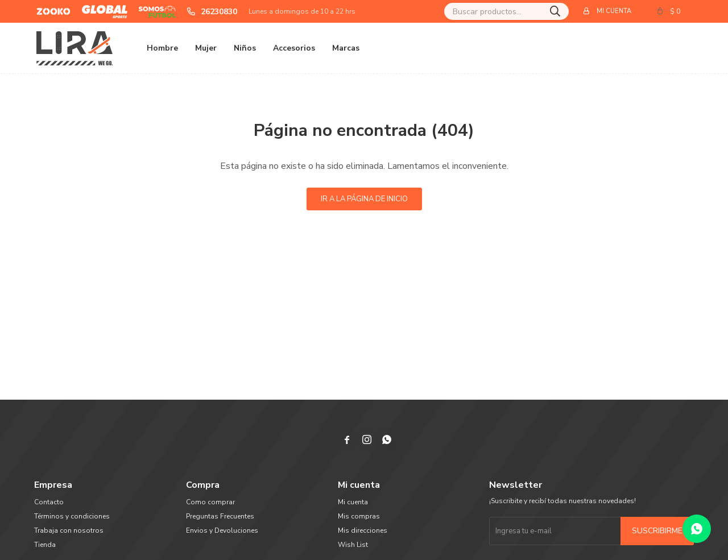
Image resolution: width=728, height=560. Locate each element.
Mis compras (359, 516)
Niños (245, 48)
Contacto (49, 502)
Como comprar (210, 502)
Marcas (346, 48)
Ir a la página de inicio (364, 199)
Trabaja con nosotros (69, 530)
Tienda (45, 545)
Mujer (206, 48)
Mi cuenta (353, 502)
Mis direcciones (363, 530)
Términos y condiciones (72, 516)
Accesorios (294, 48)
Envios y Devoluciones (222, 530)
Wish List (353, 545)
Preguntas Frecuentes (220, 516)
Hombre (162, 48)
